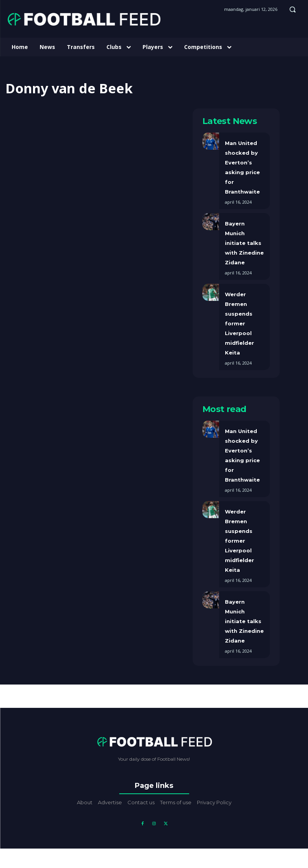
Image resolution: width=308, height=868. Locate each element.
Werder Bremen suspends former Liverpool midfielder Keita (239, 323)
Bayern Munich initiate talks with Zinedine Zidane (244, 243)
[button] (292, 9)
